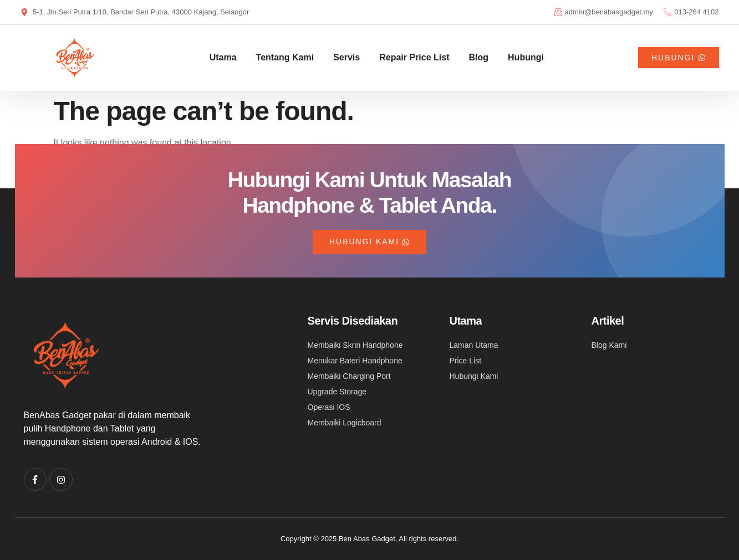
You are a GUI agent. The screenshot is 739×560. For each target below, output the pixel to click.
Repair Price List (414, 57)
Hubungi (526, 57)
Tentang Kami (285, 57)
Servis (346, 57)
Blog (479, 57)
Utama (223, 57)
